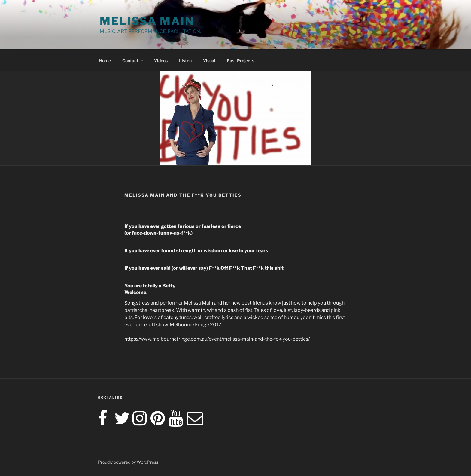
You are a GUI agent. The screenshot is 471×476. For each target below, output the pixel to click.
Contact (133, 61)
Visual (209, 61)
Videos (161, 61)
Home (105, 61)
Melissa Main (147, 21)
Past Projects (240, 61)
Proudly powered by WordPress (128, 462)
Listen (185, 61)
